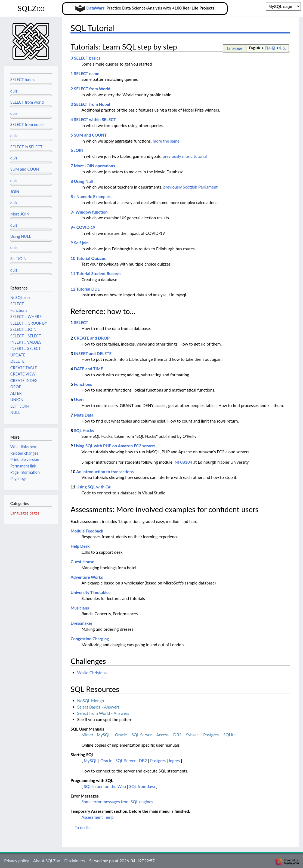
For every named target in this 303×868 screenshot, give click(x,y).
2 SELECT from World (90, 89)
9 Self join (80, 243)
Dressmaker (81, 623)
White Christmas (92, 673)
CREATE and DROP (92, 338)
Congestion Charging (90, 639)
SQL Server (142, 735)
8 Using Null (82, 181)
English (254, 48)
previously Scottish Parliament (190, 187)
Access (162, 735)
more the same (166, 141)
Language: (235, 48)
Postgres (211, 735)
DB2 (177, 735)
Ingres (174, 761)
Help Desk (80, 546)
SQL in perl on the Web (105, 786)
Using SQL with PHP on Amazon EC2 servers (115, 446)
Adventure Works (87, 577)
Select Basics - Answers (98, 707)
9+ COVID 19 (83, 227)
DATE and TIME (89, 369)
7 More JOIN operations (93, 166)
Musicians (80, 608)
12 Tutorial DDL (85, 289)
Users (79, 399)
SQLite (229, 735)
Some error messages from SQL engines (117, 802)
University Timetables (90, 592)
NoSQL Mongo (91, 701)
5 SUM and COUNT (89, 135)
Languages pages (25, 513)
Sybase (192, 735)
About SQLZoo (47, 861)
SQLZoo (31, 8)
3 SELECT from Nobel (90, 104)
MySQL (104, 735)
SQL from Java (142, 786)
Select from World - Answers (103, 713)
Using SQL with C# (94, 487)
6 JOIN (77, 150)
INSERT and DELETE (93, 353)
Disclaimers (75, 861)
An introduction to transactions (105, 472)
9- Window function (89, 212)
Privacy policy (16, 861)
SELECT (81, 322)
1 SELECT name (85, 73)
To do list (83, 827)
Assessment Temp (98, 817)
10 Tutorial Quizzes (88, 258)
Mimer (87, 735)
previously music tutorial (185, 156)
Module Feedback (87, 531)
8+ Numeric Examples (90, 196)
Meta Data (84, 415)
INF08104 (183, 462)
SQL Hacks (84, 430)
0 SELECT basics (85, 58)
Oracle (121, 735)
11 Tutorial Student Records (96, 273)
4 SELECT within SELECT (93, 119)
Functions (83, 384)
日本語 (270, 48)
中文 (283, 48)
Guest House (82, 562)
